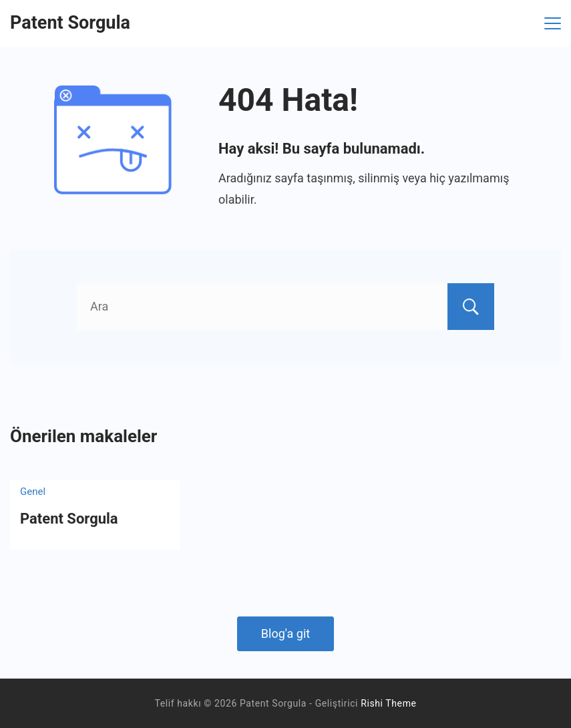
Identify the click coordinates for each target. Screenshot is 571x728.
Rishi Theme (388, 703)
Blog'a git (285, 633)
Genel (33, 492)
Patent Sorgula (70, 23)
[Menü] (553, 23)
